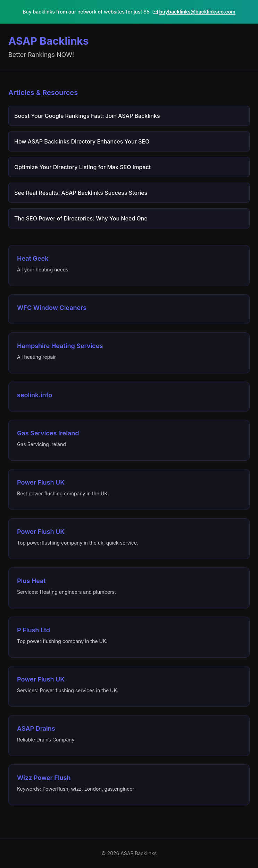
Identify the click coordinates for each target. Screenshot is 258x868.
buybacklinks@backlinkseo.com (194, 12)
